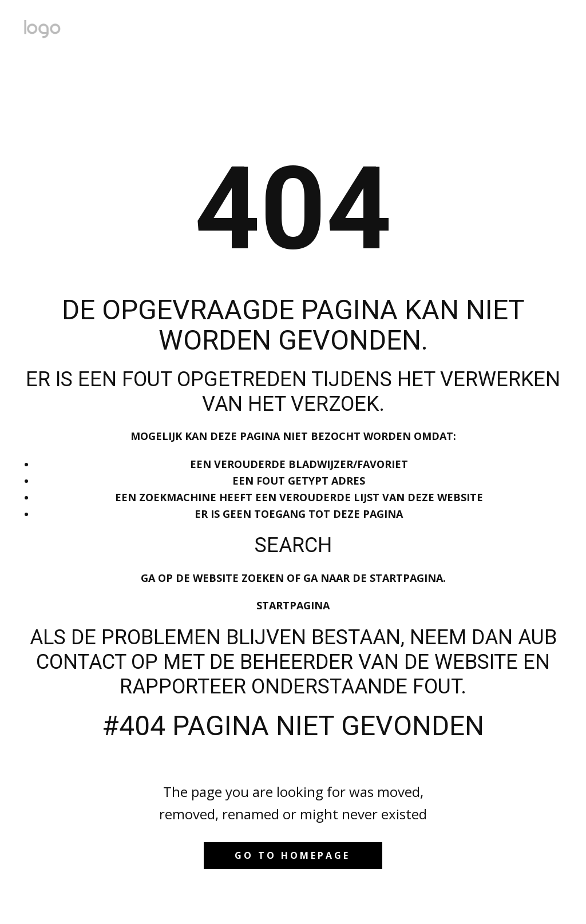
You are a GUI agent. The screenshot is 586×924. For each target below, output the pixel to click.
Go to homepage (292, 855)
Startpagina (293, 605)
